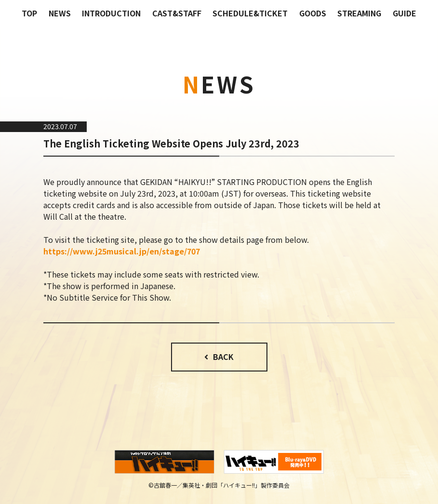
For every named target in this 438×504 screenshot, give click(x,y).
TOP (29, 13)
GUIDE (405, 13)
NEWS (60, 13)
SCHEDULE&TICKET (250, 13)
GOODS (313, 13)
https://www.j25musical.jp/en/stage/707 (122, 251)
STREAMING (359, 13)
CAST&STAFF (177, 13)
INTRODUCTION (111, 13)
